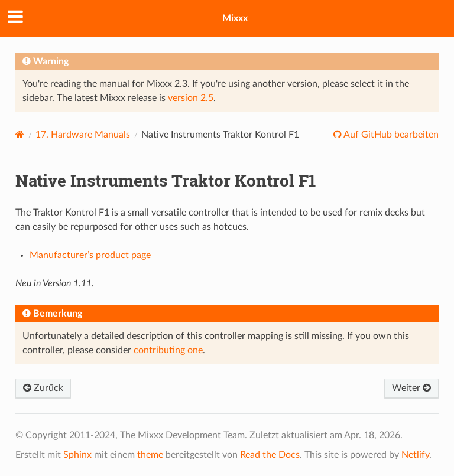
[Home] (20, 134)
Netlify (415, 455)
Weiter (411, 388)
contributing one (168, 350)
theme (150, 455)
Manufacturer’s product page (90, 255)
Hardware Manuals (83, 135)
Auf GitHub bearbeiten (390, 135)
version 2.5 (191, 98)
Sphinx (77, 455)
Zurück (43, 388)
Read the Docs (270, 455)
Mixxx (235, 18)
